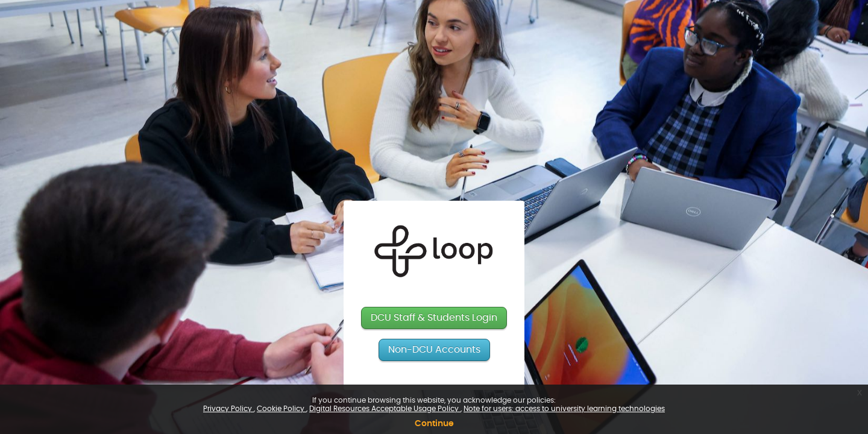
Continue (434, 424)
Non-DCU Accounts (434, 350)
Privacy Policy (228, 409)
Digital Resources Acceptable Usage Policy (385, 409)
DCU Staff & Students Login (434, 318)
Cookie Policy (281, 409)
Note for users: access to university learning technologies (564, 409)
